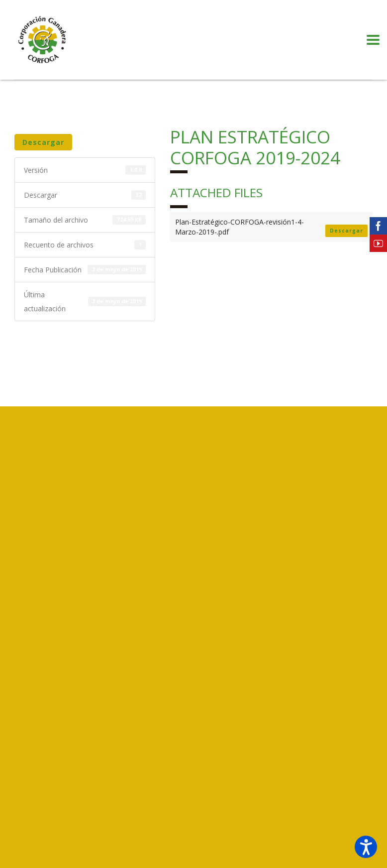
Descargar (43, 142)
